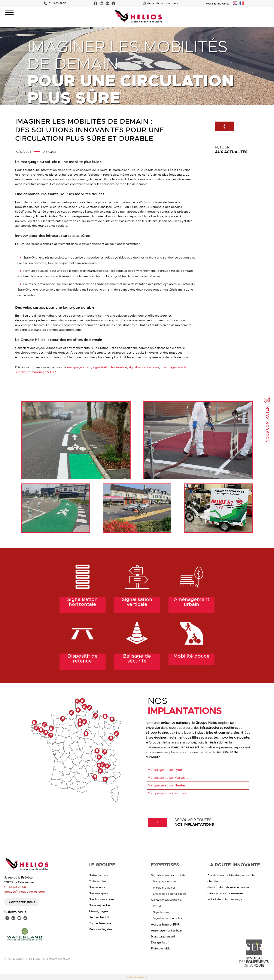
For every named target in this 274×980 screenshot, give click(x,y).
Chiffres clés (97, 881)
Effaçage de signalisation (170, 894)
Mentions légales (100, 929)
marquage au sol (79, 367)
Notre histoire (98, 875)
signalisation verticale (144, 367)
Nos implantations (101, 899)
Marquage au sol (164, 888)
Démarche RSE (99, 917)
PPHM (157, 906)
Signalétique (161, 912)
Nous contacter (267, 419)
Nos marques (98, 893)
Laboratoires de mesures (225, 893)
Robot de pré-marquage (225, 899)
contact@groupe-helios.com (25, 892)
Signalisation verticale (166, 900)
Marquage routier (165, 881)
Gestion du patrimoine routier (228, 887)
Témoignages (98, 911)
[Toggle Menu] (9, 12)
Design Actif (160, 942)
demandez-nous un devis (163, 3)
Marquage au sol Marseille (168, 778)
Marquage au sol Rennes (167, 793)
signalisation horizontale (110, 367)
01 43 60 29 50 (57, 3)
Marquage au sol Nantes (167, 785)
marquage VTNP (44, 372)
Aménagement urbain (166, 930)
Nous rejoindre (99, 905)
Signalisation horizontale (168, 875)
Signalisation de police (168, 918)
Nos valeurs (97, 887)
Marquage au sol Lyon (165, 770)
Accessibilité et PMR (165, 924)
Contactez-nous (22, 902)
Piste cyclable (161, 948)
